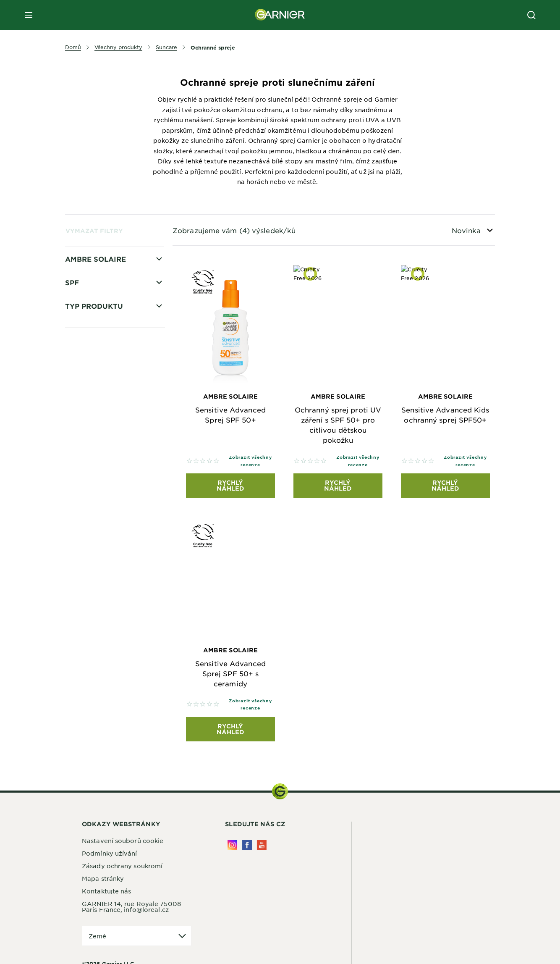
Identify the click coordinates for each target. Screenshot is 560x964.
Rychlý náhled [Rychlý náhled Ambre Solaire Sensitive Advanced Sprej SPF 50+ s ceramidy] (230, 729)
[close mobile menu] (29, 15)
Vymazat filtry (94, 231)
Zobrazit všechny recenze (250, 461)
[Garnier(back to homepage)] (280, 15)
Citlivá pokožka (101, 318)
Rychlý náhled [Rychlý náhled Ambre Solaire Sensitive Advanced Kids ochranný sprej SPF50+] (445, 485)
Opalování (93, 274)
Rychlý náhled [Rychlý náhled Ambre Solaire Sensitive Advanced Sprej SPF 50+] (230, 485)
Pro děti (89, 304)
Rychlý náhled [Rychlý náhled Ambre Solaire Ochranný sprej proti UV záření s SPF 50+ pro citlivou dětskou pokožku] (338, 485)
